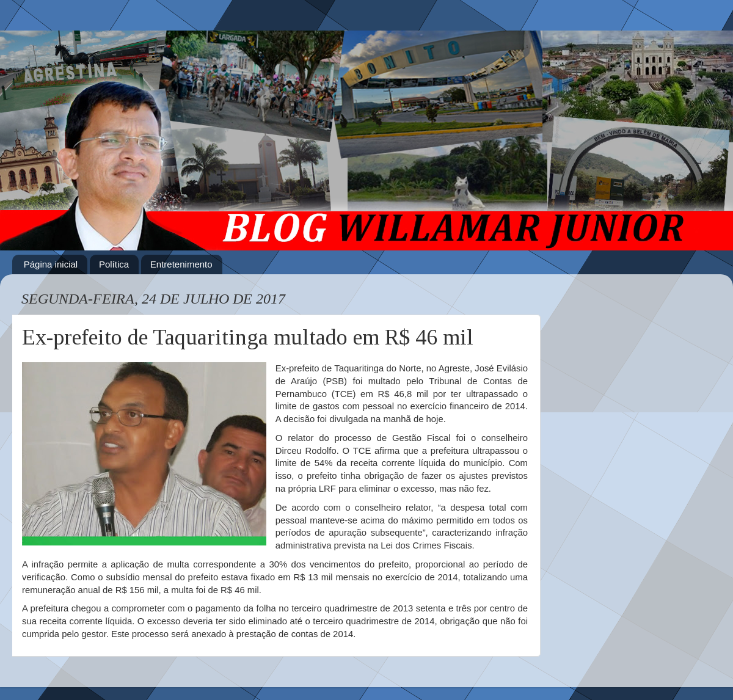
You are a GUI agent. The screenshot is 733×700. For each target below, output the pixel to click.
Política (114, 264)
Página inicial (51, 264)
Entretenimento (181, 264)
